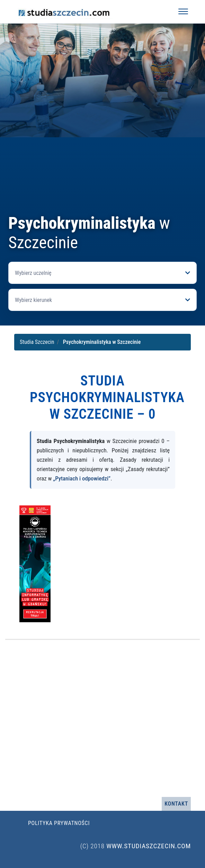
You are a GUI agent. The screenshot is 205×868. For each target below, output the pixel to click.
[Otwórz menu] (183, 11)
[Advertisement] (102, 162)
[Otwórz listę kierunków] (102, 300)
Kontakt (176, 804)
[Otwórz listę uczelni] (102, 273)
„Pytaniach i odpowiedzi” (82, 478)
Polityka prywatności (59, 823)
